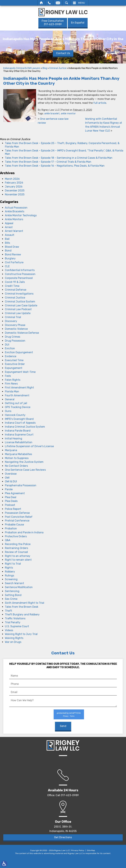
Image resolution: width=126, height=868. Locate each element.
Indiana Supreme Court (19, 435)
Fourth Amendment (17, 395)
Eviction (10, 348)
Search (67, 3)
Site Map (91, 850)
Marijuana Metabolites (18, 454)
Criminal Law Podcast (18, 309)
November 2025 (15, 194)
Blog (45, 68)
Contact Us (63, 53)
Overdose (11, 474)
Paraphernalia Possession (21, 485)
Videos (9, 630)
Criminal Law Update (18, 313)
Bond (8, 251)
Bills (7, 243)
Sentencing (12, 591)
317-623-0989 (53, 23)
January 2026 (14, 187)
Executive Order (15, 364)
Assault (10, 235)
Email (58, 3)
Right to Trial (13, 564)
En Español (78, 23)
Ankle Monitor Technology (21, 215)
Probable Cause (14, 525)
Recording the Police (18, 544)
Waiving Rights (14, 638)
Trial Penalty (13, 622)
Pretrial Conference (17, 521)
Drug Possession (15, 341)
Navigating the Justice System (24, 462)
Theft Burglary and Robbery (22, 614)
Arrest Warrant (14, 231)
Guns (8, 411)
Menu (82, 3)
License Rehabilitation (19, 442)
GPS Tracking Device (18, 407)
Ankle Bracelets (15, 211)
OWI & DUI (11, 481)
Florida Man (12, 391)
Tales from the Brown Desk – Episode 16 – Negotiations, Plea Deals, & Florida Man (55, 166)
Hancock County (15, 415)
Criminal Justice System (20, 302)
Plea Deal (11, 497)
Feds (8, 376)
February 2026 (14, 183)
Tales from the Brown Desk (22, 607)
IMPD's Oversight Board (19, 419)
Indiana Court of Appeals (20, 423)
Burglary (10, 258)
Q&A (8, 540)
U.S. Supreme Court (17, 626)
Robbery (10, 572)
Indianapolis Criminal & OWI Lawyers (22, 68)
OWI (7, 478)
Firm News (11, 384)
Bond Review (13, 254)
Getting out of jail (16, 403)
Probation (11, 528)
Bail (7, 239)
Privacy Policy (78, 850)
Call (49, 3)
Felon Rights (13, 380)
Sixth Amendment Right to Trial (25, 603)
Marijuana (11, 450)
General (10, 399)
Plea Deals (11, 501)
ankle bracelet (52, 114)
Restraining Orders (16, 548)
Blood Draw (12, 247)
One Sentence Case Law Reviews (25, 470)
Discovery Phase (15, 325)
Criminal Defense (16, 290)
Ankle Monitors (14, 219)
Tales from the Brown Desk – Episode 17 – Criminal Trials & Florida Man (48, 162)
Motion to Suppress (17, 458)
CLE (7, 266)
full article (100, 103)
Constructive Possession (20, 274)
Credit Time (12, 286)
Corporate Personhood (19, 278)
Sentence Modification (19, 587)
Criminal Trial (13, 317)
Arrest (9, 227)
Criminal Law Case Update (21, 305)
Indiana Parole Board (18, 431)
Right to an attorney (18, 556)
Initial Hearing (14, 439)
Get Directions (63, 837)
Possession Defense (17, 513)
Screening (11, 579)
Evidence (11, 356)
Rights (9, 568)
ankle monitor (68, 114)
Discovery (11, 321)
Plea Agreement (15, 493)
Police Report (13, 509)
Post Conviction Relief (19, 517)
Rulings (10, 576)
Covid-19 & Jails (15, 282)
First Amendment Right (19, 388)
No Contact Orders (16, 466)
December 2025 (15, 191)
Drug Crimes (13, 337)
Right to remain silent (18, 560)
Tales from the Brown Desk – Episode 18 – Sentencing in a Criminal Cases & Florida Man (59, 158)
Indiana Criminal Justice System (25, 427)
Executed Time (14, 360)
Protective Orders (16, 536)
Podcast (10, 505)
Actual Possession (16, 208)
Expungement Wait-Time (20, 372)
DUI (7, 345)
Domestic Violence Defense (22, 333)
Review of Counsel (16, 552)
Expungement (14, 368)
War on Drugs (13, 642)
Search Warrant (15, 583)
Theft (9, 611)
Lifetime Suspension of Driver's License (29, 446)
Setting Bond (13, 595)
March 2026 (12, 179)
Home (41, 3)
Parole (9, 489)
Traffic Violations (15, 618)
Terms (72, 716)
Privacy (66, 716)
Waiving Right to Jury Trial (21, 634)
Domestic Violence (16, 329)
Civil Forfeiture (14, 262)
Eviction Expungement (19, 352)
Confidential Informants (20, 270)
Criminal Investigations (19, 294)
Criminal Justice (58, 68)
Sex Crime (11, 599)
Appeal (9, 223)
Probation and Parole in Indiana (24, 532)
